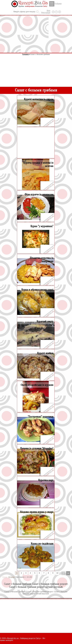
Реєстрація (46, 13)
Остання (11, 577)
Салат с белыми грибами (40, 54)
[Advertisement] (36, 34)
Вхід (48, 11)
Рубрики (55, 4)
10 (57, 573)
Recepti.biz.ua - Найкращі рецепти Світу (24, 638)
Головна (25, 54)
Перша (5, 577)
